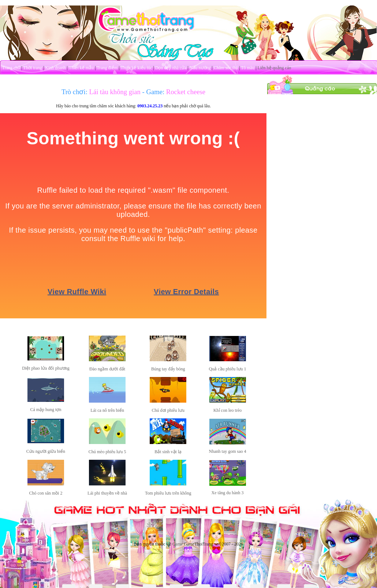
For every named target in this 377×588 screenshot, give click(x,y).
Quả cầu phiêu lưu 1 (228, 369)
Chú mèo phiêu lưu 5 (107, 452)
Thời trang (33, 68)
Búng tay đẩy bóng (168, 369)
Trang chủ (11, 68)
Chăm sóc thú (226, 68)
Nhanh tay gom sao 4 (228, 451)
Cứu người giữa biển (46, 451)
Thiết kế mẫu (81, 68)
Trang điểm (107, 68)
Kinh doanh (55, 68)
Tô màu (248, 68)
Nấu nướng (200, 68)
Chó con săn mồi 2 (46, 493)
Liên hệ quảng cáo (275, 68)
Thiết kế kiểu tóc (136, 68)
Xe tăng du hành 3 (228, 493)
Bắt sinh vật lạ (168, 452)
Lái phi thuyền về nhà (107, 493)
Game (178, 544)
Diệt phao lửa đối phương (46, 368)
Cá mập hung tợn (46, 410)
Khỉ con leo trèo (227, 410)
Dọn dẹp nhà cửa (171, 68)
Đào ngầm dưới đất (107, 369)
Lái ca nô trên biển (107, 410)
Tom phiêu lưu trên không (168, 493)
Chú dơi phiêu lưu (168, 410)
